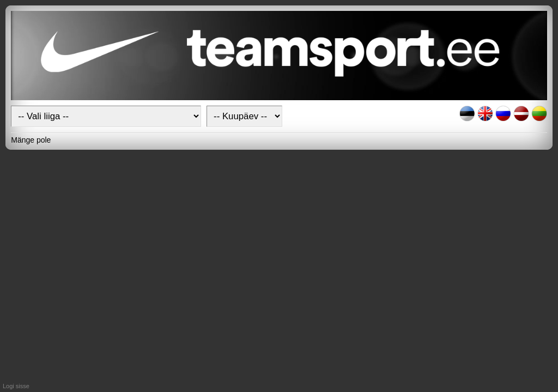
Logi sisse (16, 386)
